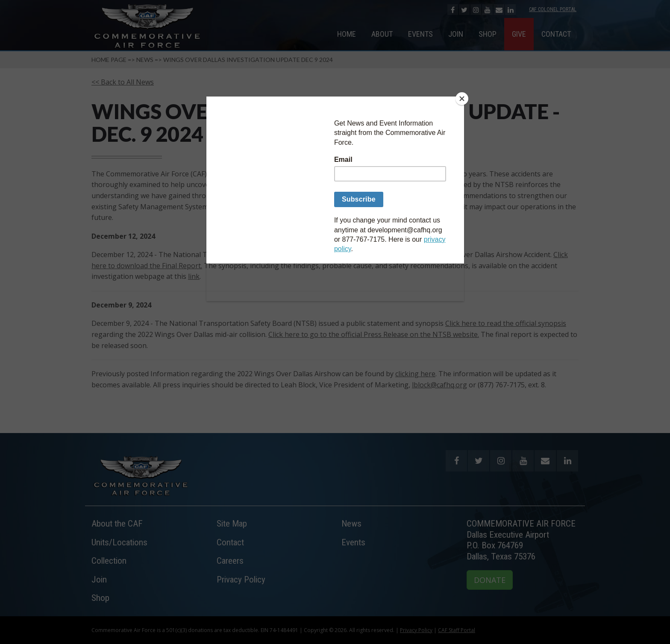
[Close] (462, 99)
